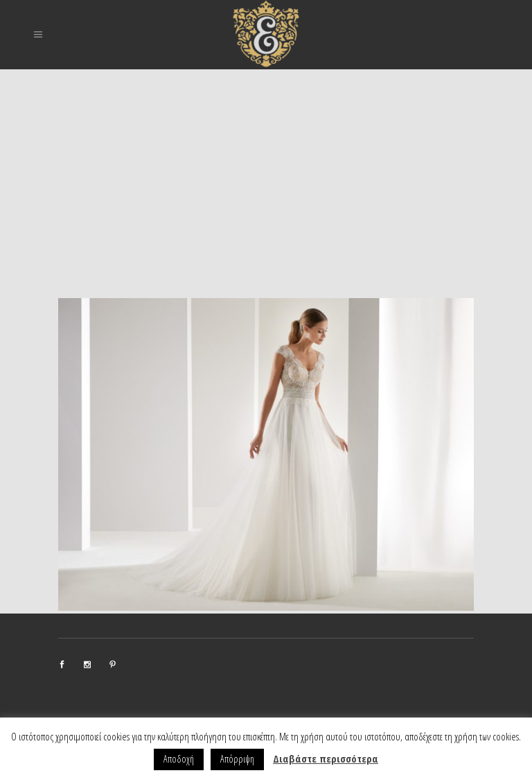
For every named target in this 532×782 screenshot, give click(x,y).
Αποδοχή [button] (179, 759)
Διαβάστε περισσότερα (326, 758)
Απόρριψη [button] (237, 759)
